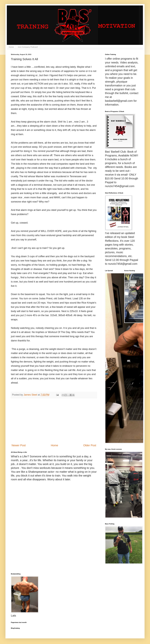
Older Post (90, 445)
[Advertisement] (54, 421)
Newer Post (19, 445)
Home (11, 47)
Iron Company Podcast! (28, 47)
